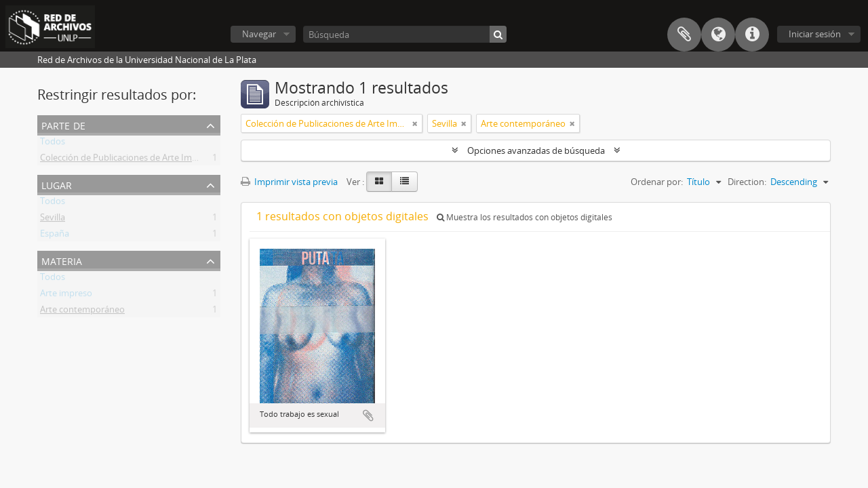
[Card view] (379, 182)
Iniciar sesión (815, 34)
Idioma (718, 35)
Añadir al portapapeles (368, 415)
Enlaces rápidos (752, 35)
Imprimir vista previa (289, 182)
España (55, 236)
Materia (62, 260)
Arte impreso (66, 296)
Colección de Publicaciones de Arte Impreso (127, 160)
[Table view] (405, 182)
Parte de (63, 124)
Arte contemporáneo (82, 312)
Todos (53, 144)
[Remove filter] (415, 123)
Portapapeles (684, 35)
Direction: (747, 182)
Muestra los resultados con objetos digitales (525, 217)
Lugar (57, 184)
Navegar (259, 34)
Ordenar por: (657, 182)
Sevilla (53, 220)
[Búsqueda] (405, 34)
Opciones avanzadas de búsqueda (536, 150)
